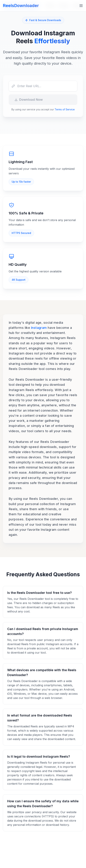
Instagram (39, 328)
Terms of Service (65, 109)
